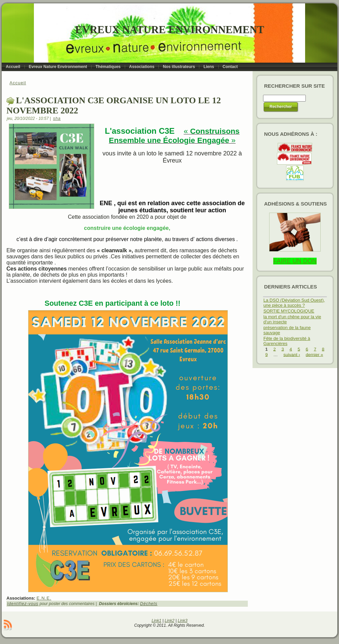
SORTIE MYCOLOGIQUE (289, 311)
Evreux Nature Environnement (170, 30)
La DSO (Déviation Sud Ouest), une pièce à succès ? (294, 303)
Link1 (156, 621)
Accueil (18, 83)
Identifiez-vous (23, 604)
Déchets (149, 604)
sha (57, 119)
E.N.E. (44, 598)
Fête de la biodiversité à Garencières (287, 341)
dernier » (314, 354)
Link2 (170, 621)
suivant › (292, 354)
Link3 (183, 621)
